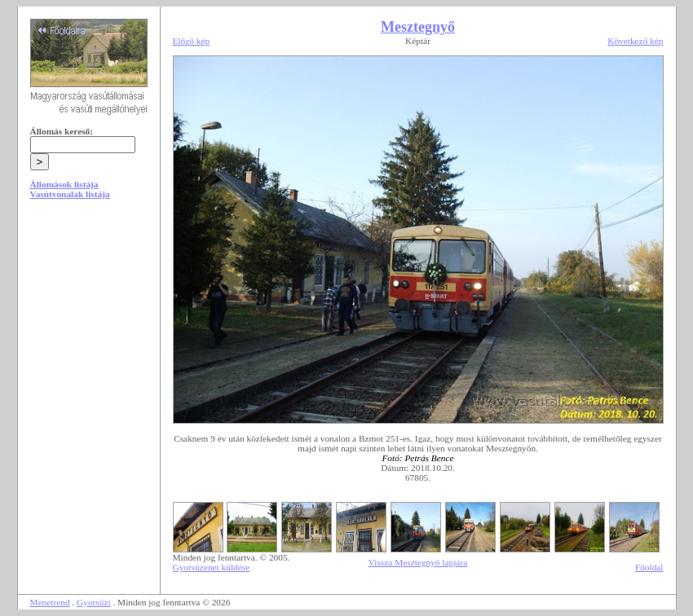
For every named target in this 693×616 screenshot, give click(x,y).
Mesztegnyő (418, 27)
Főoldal (649, 567)
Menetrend (50, 602)
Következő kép (635, 41)
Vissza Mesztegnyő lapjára (418, 562)
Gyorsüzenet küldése (212, 567)
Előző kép (192, 41)
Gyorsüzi (94, 602)
